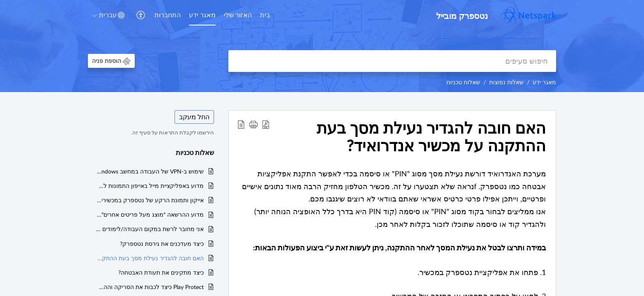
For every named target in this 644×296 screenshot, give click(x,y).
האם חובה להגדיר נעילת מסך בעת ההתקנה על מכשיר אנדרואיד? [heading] (431, 137)
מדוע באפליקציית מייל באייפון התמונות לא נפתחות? (150, 186)
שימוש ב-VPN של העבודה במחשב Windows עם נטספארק (150, 171)
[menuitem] (265, 16)
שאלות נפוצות (506, 82)
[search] (392, 61)
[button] (140, 15)
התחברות (168, 15)
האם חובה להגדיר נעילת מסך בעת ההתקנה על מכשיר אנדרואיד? (150, 258)
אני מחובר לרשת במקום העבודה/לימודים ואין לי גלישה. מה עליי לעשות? (150, 229)
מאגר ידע (202, 15)
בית (265, 15)
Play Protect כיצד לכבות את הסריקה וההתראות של (150, 287)
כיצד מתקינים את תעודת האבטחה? (161, 272)
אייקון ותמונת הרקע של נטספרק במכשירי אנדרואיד (150, 200)
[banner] (322, 46)
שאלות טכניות (463, 82)
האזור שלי (238, 15)
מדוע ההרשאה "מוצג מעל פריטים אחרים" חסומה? (150, 214)
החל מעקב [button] (194, 117)
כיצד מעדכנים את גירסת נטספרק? (162, 244)
